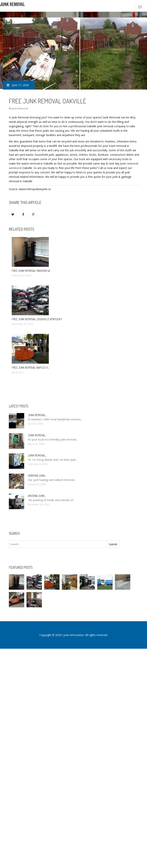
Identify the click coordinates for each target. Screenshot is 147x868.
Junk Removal (20, 108)
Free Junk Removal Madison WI (31, 271)
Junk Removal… (37, 415)
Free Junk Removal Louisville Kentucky (37, 319)
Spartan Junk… (37, 476)
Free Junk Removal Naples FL (30, 368)
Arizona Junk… (37, 496)
